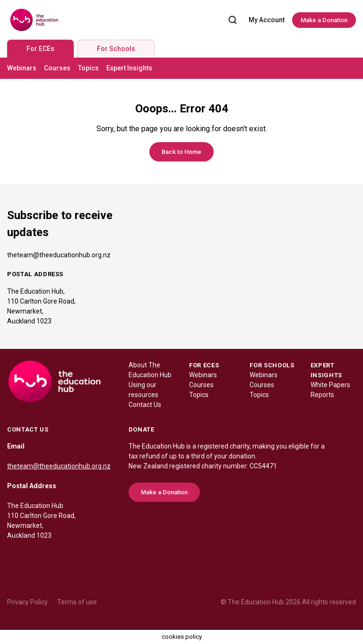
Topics (88, 68)
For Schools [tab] (116, 49)
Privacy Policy (27, 602)
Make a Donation (324, 20)
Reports (322, 395)
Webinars (22, 68)
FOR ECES (204, 365)
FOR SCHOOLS (272, 365)
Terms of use (77, 602)
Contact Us (145, 405)
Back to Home (181, 152)
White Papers (330, 385)
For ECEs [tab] (40, 49)
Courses (57, 68)
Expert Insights (129, 68)
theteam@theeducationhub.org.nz (59, 255)
